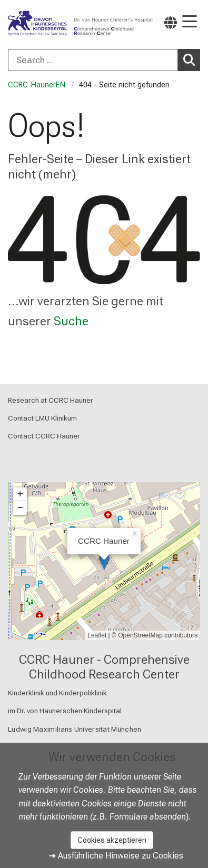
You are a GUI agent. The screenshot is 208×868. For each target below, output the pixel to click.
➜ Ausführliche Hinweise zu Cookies (116, 856)
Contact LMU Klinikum (42, 418)
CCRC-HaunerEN (37, 85)
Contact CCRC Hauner (44, 436)
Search (192, 59)
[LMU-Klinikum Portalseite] (45, 23)
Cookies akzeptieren (112, 840)
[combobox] (104, 60)
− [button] (20, 508)
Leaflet (97, 635)
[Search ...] (93, 60)
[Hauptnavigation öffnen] (190, 22)
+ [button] (20, 494)
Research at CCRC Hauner (51, 400)
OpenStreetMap (140, 635)
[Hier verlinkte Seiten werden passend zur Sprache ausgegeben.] (171, 22)
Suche (71, 321)
